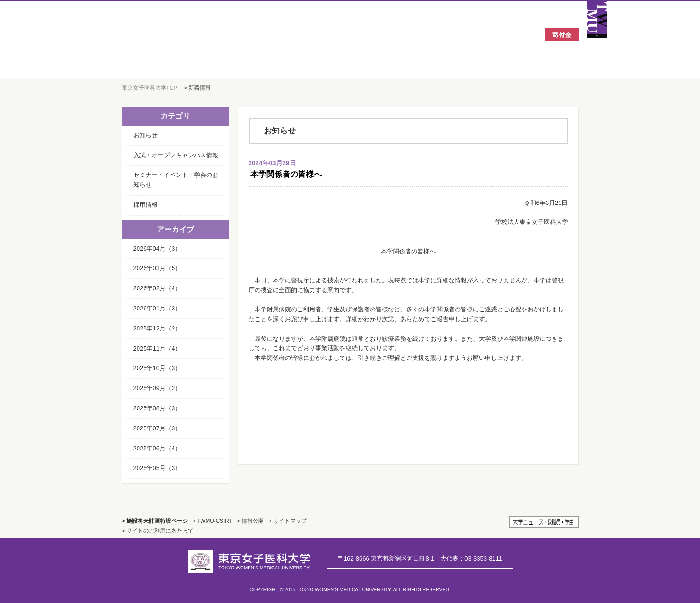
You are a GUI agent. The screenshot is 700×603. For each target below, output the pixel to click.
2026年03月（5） (157, 268)
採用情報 (146, 205)
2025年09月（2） (157, 388)
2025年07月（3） (157, 428)
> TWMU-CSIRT (212, 521)
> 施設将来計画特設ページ (155, 521)
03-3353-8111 (471, 558)
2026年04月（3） (157, 249)
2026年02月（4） (157, 288)
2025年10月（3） (157, 368)
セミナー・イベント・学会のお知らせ (176, 180)
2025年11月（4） (157, 348)
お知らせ (146, 135)
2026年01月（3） (157, 308)
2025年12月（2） (157, 328)
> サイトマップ (288, 521)
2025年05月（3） (157, 468)
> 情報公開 (250, 521)
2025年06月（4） (157, 448)
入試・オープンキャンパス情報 (176, 155)
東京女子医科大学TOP (150, 88)
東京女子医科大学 (191, 33)
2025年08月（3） (157, 408)
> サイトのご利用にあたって (158, 530)
